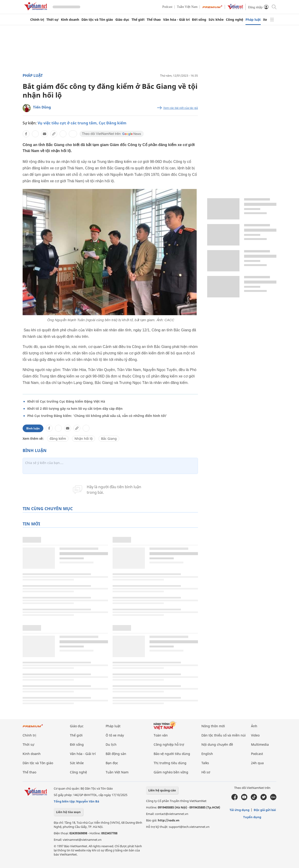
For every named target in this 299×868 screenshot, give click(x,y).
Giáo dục (122, 20)
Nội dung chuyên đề (217, 744)
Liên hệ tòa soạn (68, 812)
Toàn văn (161, 735)
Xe (265, 20)
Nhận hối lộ (84, 438)
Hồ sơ (206, 772)
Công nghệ (235, 20)
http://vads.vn (169, 820)
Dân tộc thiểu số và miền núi (224, 735)
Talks (205, 763)
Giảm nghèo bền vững (171, 772)
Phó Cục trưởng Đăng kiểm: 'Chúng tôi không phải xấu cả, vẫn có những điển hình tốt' (97, 416)
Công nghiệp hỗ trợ (169, 744)
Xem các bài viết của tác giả (181, 108)
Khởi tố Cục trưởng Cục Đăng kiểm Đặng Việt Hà (66, 401)
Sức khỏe (216, 20)
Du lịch (111, 744)
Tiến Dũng (42, 107)
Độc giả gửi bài (265, 810)
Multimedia (260, 744)
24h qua (257, 763)
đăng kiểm (58, 438)
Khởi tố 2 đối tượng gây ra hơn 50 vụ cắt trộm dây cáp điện (75, 409)
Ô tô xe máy (115, 735)
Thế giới (138, 20)
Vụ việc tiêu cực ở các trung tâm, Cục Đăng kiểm (82, 123)
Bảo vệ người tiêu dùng (172, 754)
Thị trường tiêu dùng (170, 763)
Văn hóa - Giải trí (176, 20)
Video (255, 735)
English (207, 754)
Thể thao (154, 20)
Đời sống (199, 20)
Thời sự (52, 20)
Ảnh (254, 726)
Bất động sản (116, 754)
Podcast (167, 7)
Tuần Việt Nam (187, 7)
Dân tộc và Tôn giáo (97, 20)
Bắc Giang (109, 438)
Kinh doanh (70, 20)
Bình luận (33, 428)
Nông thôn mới (213, 726)
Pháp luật (253, 20)
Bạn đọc (112, 763)
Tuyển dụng (252, 817)
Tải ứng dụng (239, 810)
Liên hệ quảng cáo (162, 790)
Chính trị (37, 20)
